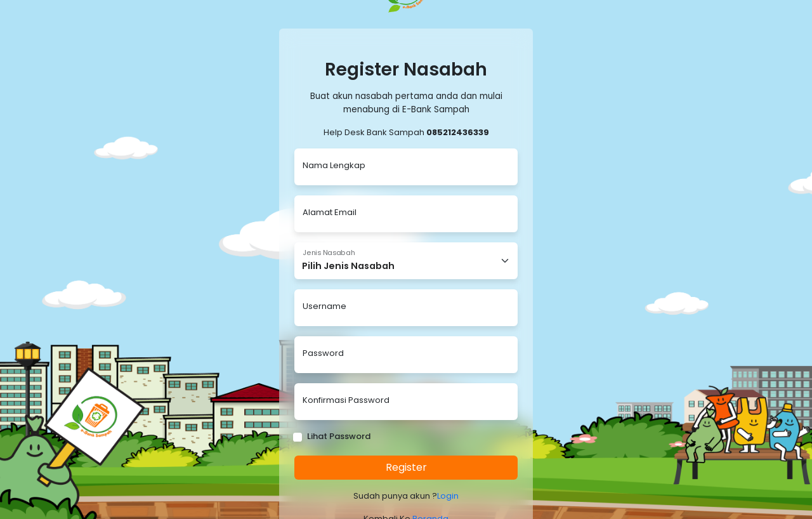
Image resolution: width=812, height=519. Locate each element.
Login (448, 496)
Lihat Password (339, 436)
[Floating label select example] (406, 261)
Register (406, 467)
